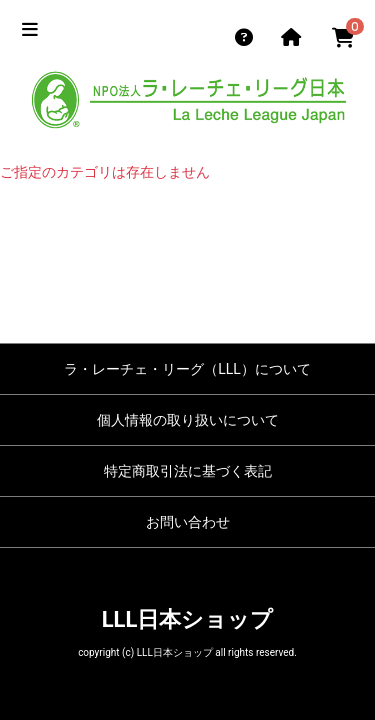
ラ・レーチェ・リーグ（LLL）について (187, 369)
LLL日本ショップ (188, 619)
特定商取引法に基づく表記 (188, 471)
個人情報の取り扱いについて (188, 420)
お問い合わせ (188, 522)
